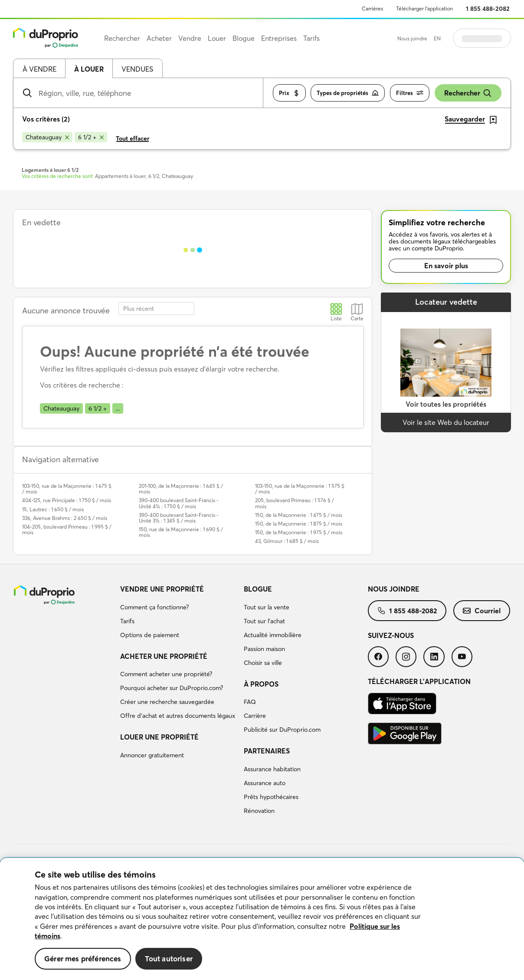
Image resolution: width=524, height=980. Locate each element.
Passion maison (264, 649)
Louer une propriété (159, 737)
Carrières (372, 8)
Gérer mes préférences (83, 959)
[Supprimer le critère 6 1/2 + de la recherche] (91, 137)
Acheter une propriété (164, 656)
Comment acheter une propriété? (166, 674)
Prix (289, 93)
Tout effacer (133, 138)
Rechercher (468, 93)
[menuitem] (179, 613)
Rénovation (259, 811)
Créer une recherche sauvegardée (167, 702)
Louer (217, 38)
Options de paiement (150, 635)
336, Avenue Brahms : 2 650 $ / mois (65, 518)
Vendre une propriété (162, 589)
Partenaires (267, 751)
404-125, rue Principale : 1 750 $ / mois (67, 500)
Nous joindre (412, 38)
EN (437, 38)
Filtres (410, 93)
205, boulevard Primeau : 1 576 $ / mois (295, 503)
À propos (261, 684)
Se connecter (482, 38)
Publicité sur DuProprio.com (282, 730)
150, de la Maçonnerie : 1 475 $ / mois (299, 515)
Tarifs (127, 621)
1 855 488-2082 (488, 9)
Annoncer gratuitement (152, 755)
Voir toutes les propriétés (446, 404)
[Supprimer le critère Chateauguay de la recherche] (47, 137)
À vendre (39, 69)
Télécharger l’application (424, 8)
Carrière (255, 716)
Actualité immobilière (273, 635)
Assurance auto (265, 783)
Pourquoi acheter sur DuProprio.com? (172, 688)
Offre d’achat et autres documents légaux (178, 716)
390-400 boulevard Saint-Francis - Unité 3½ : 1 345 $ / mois (179, 518)
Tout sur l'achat (264, 621)
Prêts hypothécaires (271, 797)
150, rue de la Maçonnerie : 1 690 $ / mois (181, 532)
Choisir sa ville (263, 663)
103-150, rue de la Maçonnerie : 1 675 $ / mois (67, 489)
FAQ (250, 702)
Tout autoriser (169, 959)
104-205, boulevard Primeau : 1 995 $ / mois (67, 529)
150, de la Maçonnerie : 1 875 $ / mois (299, 524)
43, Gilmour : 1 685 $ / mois (287, 541)
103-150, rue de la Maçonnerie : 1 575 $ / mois (300, 489)
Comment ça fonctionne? (154, 607)
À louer (89, 69)
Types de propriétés (348, 93)
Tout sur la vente (267, 607)
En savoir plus (446, 266)
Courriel (482, 611)
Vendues (137, 69)
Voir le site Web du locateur (446, 422)
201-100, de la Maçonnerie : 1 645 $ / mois (181, 489)
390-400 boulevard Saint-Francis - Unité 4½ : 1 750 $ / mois (179, 503)
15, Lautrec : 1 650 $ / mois (53, 509)
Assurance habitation (272, 769)
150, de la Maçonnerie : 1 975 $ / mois (299, 532)
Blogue (258, 589)
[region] (262, 919)
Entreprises (279, 38)
